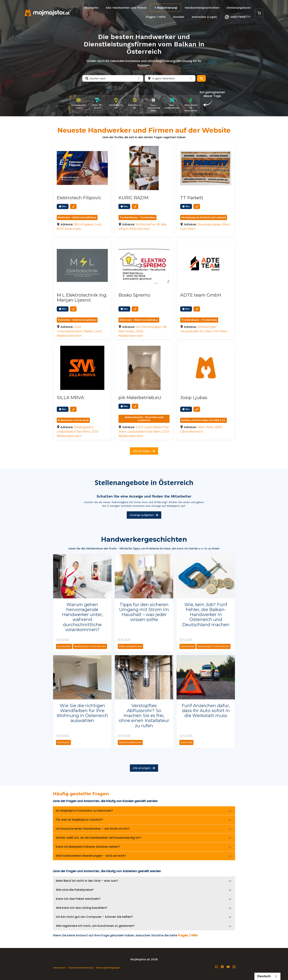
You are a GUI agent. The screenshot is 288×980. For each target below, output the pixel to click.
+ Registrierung (166, 8)
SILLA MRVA (70, 398)
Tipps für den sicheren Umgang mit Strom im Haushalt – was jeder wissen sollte (144, 612)
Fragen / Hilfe (156, 17)
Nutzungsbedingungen (108, 968)
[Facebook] (222, 967)
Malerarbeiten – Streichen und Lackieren (144, 419)
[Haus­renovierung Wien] (153, 104)
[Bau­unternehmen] (172, 104)
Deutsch (267, 976)
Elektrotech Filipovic (79, 198)
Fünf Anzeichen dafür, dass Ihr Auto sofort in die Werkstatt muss (206, 711)
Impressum (59, 968)
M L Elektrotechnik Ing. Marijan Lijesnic (82, 298)
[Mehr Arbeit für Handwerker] (191, 104)
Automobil (186, 742)
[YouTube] (228, 967)
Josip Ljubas (194, 398)
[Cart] (259, 13)
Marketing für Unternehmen (90, 646)
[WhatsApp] (216, 967)
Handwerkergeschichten (202, 8)
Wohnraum (63, 742)
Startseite (91, 8)
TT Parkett (192, 198)
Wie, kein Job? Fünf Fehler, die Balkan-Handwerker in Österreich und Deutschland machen (206, 615)
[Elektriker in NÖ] (135, 104)
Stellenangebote (239, 8)
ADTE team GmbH (201, 295)
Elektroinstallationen (130, 646)
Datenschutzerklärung (81, 968)
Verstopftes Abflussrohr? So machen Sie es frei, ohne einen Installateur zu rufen (144, 716)
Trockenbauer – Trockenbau (137, 217)
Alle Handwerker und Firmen (126, 8)
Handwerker (64, 646)
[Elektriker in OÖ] (116, 104)
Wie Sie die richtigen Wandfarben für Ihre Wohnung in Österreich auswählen (82, 713)
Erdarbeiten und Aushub (73, 420)
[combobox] (113, 78)
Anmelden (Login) (204, 17)
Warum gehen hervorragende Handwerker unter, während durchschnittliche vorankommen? (82, 617)
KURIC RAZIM (133, 198)
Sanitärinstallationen (130, 742)
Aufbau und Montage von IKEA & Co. (204, 420)
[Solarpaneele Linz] (78, 104)
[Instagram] (234, 967)
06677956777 (237, 17)
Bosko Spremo (134, 295)
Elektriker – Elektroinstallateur (77, 217)
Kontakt (179, 17)
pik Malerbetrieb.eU (140, 398)
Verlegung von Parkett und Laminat (204, 217)
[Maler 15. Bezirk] (97, 104)
